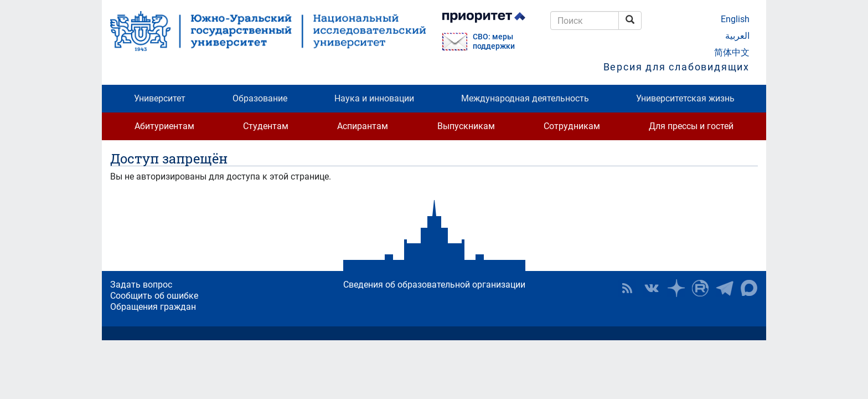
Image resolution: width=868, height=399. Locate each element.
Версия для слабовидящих (676, 67)
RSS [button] (627, 288)
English (735, 19)
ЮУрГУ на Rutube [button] (700, 288)
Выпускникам (466, 126)
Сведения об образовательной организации (434, 285)
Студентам (266, 126)
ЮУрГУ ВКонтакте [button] (652, 288)
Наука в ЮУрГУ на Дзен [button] (676, 288)
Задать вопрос (141, 285)
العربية (737, 36)
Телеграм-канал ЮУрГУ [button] (725, 288)
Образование (260, 98)
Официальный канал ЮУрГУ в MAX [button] (749, 288)
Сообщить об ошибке (154, 296)
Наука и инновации (374, 98)
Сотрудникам (572, 126)
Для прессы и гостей (691, 126)
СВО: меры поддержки (494, 42)
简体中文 (732, 52)
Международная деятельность (525, 98)
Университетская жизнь (685, 98)
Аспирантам (363, 126)
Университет (160, 98)
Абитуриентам (164, 126)
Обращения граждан (153, 307)
